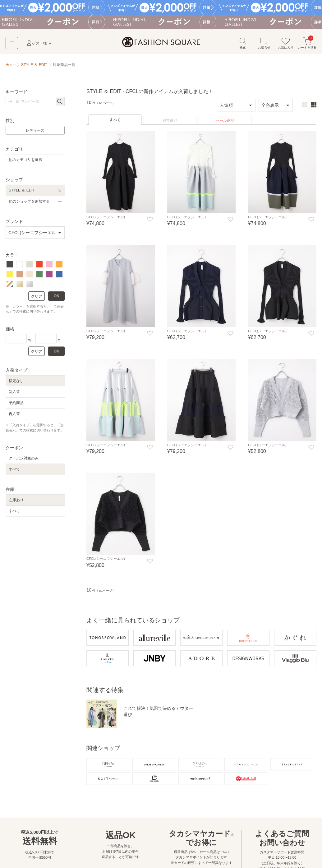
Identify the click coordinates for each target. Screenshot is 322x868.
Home (11, 65)
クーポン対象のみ (24, 458)
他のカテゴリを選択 (25, 160)
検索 (243, 43)
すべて (115, 120)
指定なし (16, 381)
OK (57, 296)
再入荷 (14, 414)
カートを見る (307, 43)
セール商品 (225, 120)
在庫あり (16, 500)
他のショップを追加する (29, 201)
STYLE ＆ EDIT (22, 190)
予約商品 (16, 403)
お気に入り (286, 43)
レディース (35, 130)
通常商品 (170, 120)
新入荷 (14, 392)
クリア (36, 296)
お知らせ (264, 43)
